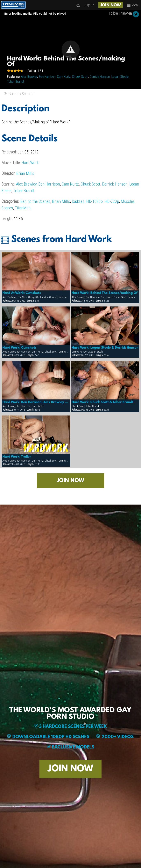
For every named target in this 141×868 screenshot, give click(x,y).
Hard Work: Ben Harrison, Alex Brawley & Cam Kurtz (36, 402)
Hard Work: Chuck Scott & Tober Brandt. (103, 402)
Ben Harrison (47, 77)
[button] (71, 50)
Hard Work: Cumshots (19, 348)
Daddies (78, 201)
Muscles (128, 201)
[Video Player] (70, 49)
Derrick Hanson (100, 77)
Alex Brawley (29, 77)
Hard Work (30, 163)
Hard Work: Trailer (17, 457)
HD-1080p (94, 201)
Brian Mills (25, 173)
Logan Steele (120, 77)
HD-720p (112, 201)
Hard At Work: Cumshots (22, 293)
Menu (133, 5)
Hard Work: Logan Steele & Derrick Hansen (105, 348)
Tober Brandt (16, 82)
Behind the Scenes (35, 201)
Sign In (89, 5)
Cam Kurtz (64, 77)
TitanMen (23, 208)
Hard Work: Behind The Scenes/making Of (104, 293)
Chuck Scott (80, 77)
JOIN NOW (111, 5)
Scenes (7, 208)
